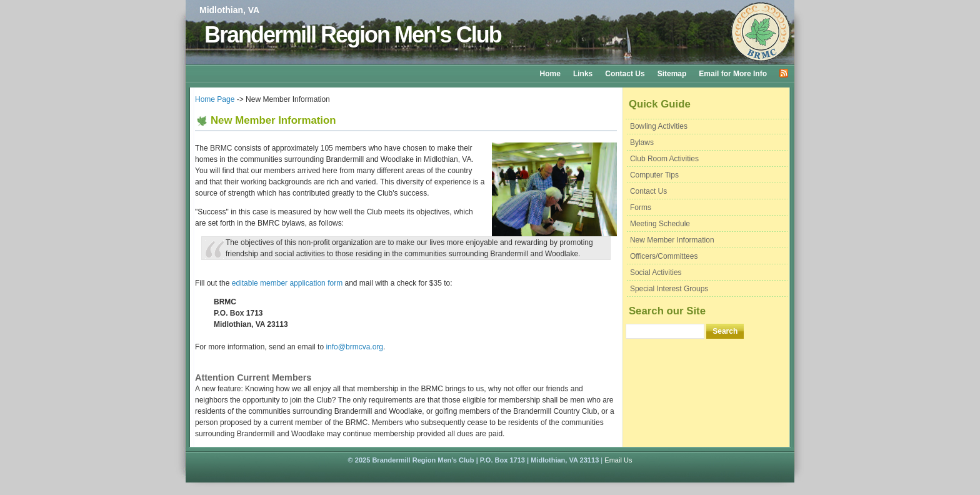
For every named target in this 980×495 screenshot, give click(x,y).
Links (583, 74)
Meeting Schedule (660, 224)
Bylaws (642, 142)
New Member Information (672, 240)
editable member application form (287, 283)
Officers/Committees (664, 256)
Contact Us (625, 74)
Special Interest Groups (669, 289)
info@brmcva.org (354, 347)
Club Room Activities (664, 159)
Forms (641, 207)
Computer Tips (654, 175)
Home (550, 74)
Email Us (618, 460)
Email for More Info (733, 74)
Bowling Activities (659, 126)
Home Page (215, 99)
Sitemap (672, 74)
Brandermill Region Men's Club (353, 35)
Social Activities (656, 272)
